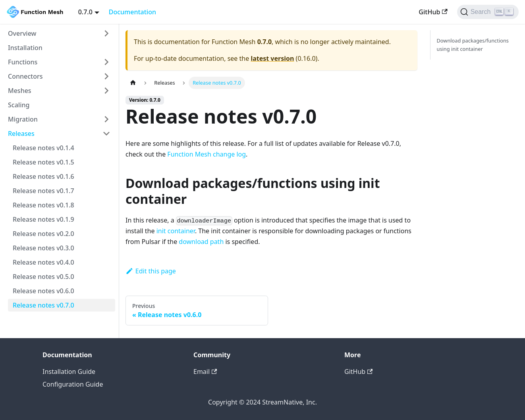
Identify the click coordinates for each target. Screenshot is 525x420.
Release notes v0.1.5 (43, 162)
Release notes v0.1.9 (43, 219)
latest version (272, 58)
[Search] (488, 12)
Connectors (25, 76)
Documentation (132, 12)
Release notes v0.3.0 (43, 248)
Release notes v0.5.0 (43, 277)
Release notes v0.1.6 (43, 176)
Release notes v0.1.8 (43, 205)
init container (176, 231)
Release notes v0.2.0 (43, 234)
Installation (25, 48)
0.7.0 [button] (85, 12)
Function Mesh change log (207, 154)
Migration (23, 119)
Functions (23, 62)
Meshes (20, 91)
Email (205, 372)
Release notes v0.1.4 (43, 148)
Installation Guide (69, 372)
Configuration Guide (73, 384)
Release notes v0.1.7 (43, 191)
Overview (22, 33)
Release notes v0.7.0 (43, 305)
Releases (21, 134)
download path (201, 242)
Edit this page (151, 271)
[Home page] (133, 83)
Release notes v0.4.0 (43, 262)
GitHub (433, 12)
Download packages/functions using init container (473, 45)
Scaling (19, 105)
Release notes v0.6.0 (43, 291)
